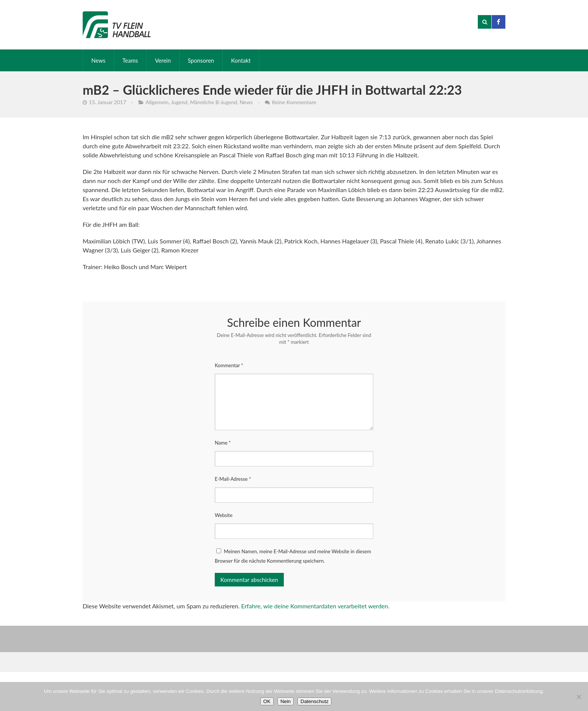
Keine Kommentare (294, 102)
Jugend (179, 102)
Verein (163, 60)
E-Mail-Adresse (233, 479)
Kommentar (229, 365)
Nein (286, 701)
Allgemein (157, 102)
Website (224, 515)
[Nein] (579, 697)
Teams (130, 60)
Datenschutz (314, 701)
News (98, 60)
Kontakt (241, 60)
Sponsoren (201, 60)
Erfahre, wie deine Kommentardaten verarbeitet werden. (315, 606)
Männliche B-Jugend (213, 102)
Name (223, 443)
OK (267, 701)
